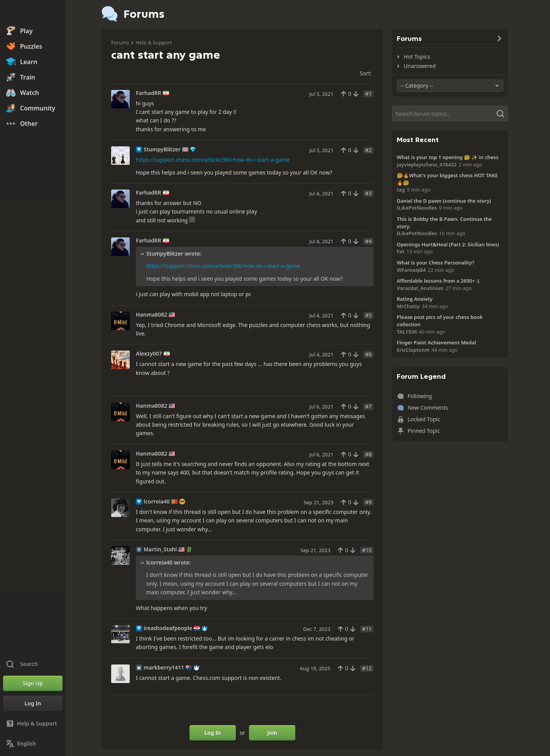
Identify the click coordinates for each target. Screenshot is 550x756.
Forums (120, 42)
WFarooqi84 (411, 270)
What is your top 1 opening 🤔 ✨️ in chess (448, 157)
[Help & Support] (33, 724)
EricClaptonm (413, 350)
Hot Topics (417, 57)
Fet (401, 251)
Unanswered (420, 66)
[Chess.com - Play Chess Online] (33, 13)
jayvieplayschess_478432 (427, 164)
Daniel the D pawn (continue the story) (444, 201)
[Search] (450, 114)
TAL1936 (407, 332)
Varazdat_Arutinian (420, 288)
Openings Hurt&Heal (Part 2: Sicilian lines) (448, 244)
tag (401, 190)
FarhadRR (149, 93)
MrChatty (408, 306)
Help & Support (154, 42)
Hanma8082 (151, 315)
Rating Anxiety (415, 299)
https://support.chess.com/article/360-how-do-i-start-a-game (213, 160)
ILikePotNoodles (417, 208)
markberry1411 (164, 668)
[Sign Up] (33, 683)
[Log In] (33, 703)
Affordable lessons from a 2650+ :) (438, 281)
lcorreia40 (157, 502)
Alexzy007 (149, 354)
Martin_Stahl (160, 549)
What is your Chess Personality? (436, 263)
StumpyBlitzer (162, 149)
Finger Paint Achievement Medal (436, 342)
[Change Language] (33, 744)
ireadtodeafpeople (168, 628)
